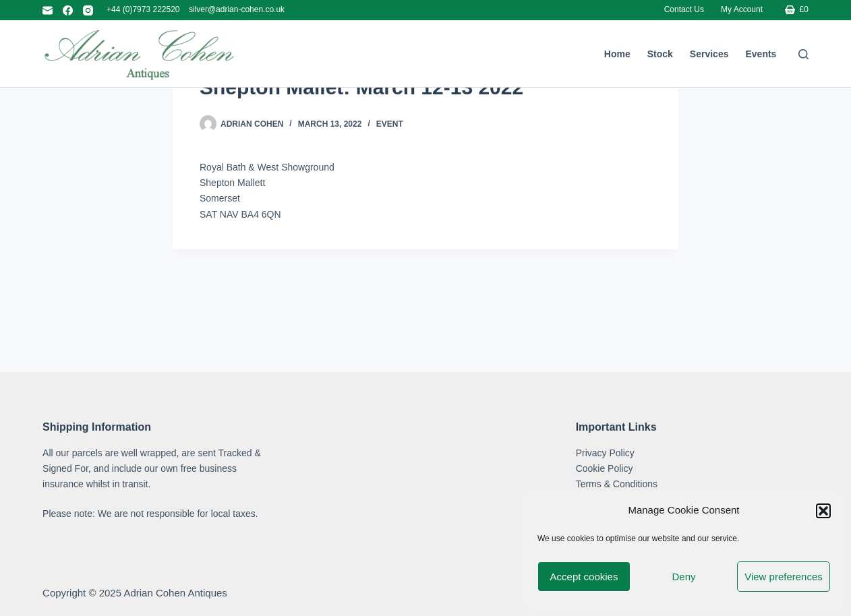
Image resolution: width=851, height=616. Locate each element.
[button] (823, 511)
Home (617, 54)
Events (761, 54)
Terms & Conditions (617, 484)
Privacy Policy (605, 453)
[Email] (48, 10)
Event (390, 207)
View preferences (784, 577)
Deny (683, 577)
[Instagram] (88, 10)
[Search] (803, 54)
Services (709, 54)
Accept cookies (584, 577)
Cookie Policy (605, 468)
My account (742, 9)
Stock (660, 54)
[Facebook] (68, 10)
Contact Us (684, 9)
